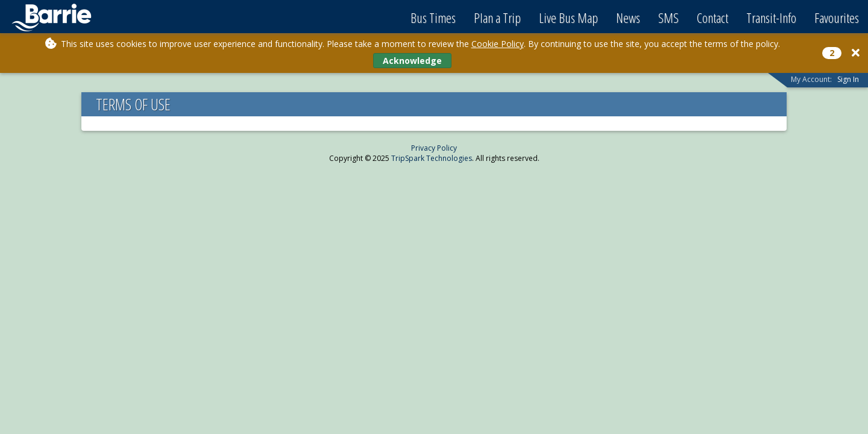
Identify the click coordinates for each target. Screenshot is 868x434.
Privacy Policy (434, 148)
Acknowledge (412, 61)
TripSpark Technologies (432, 158)
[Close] (856, 53)
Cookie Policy (498, 44)
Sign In (848, 79)
